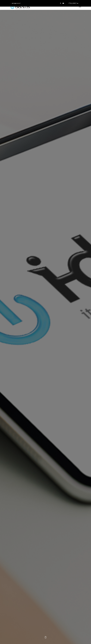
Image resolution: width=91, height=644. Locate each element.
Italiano (73, 3)
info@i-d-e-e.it (16, 3)
